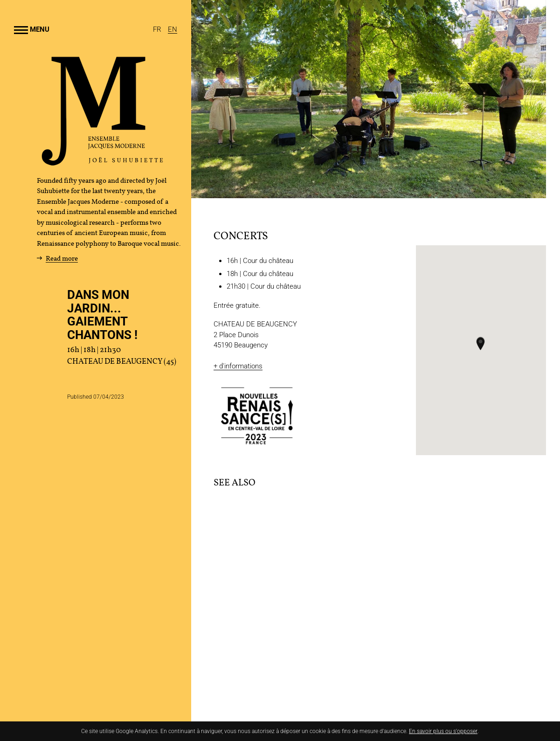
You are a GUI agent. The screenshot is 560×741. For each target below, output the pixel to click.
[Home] (103, 162)
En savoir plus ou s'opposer (443, 731)
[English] (173, 29)
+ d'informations (238, 366)
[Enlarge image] (369, 99)
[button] (480, 343)
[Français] (158, 29)
